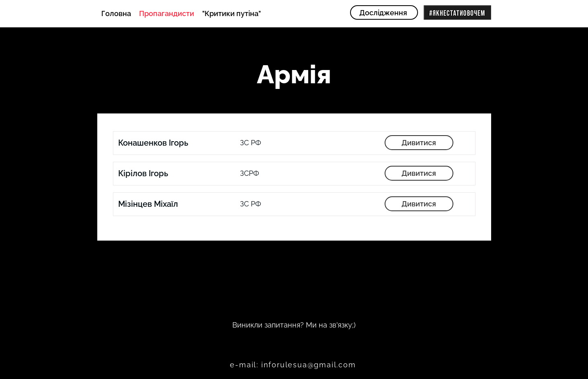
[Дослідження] (384, 12)
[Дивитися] (419, 143)
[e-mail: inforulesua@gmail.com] (294, 365)
